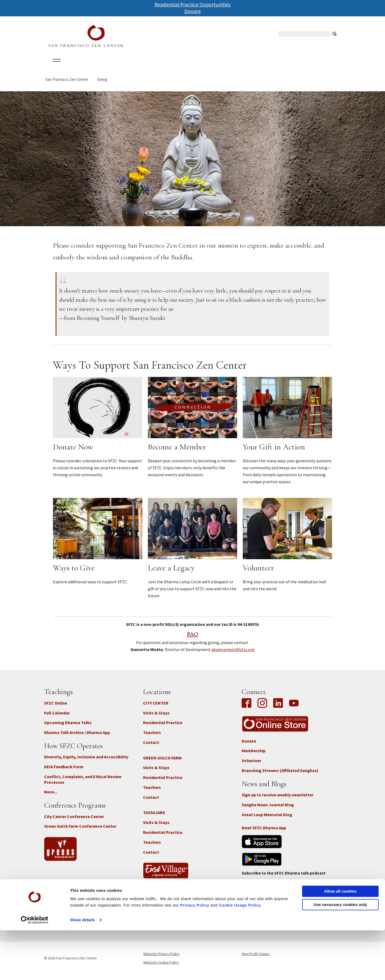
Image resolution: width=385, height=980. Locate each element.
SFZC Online (181, 67)
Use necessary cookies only (340, 954)
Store (251, 67)
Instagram (262, 708)
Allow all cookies (340, 941)
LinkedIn (278, 708)
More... (51, 797)
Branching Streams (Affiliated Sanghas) (280, 775)
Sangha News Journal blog (268, 809)
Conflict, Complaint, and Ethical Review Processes (83, 784)
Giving (209, 67)
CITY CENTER (156, 707)
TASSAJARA (154, 817)
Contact (151, 747)
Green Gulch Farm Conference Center (80, 831)
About (55, 67)
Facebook (248, 708)
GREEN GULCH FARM (162, 762)
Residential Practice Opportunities (192, 5)
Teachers (152, 737)
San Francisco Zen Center (67, 84)
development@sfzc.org (233, 654)
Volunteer (251, 765)
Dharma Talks (145, 67)
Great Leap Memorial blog (267, 819)
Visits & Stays (156, 717)
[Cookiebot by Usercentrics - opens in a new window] (35, 970)
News (230, 67)
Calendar (81, 67)
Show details (82, 969)
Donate (192, 11)
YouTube (294, 708)
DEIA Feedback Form (64, 771)
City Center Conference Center (74, 821)
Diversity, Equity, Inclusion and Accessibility (86, 762)
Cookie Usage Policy (240, 955)
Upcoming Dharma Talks (68, 727)
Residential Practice (163, 727)
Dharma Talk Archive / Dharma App (77, 737)
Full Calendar (57, 717)
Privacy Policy (195, 955)
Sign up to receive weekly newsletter (278, 800)
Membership (254, 755)
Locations (111, 67)
